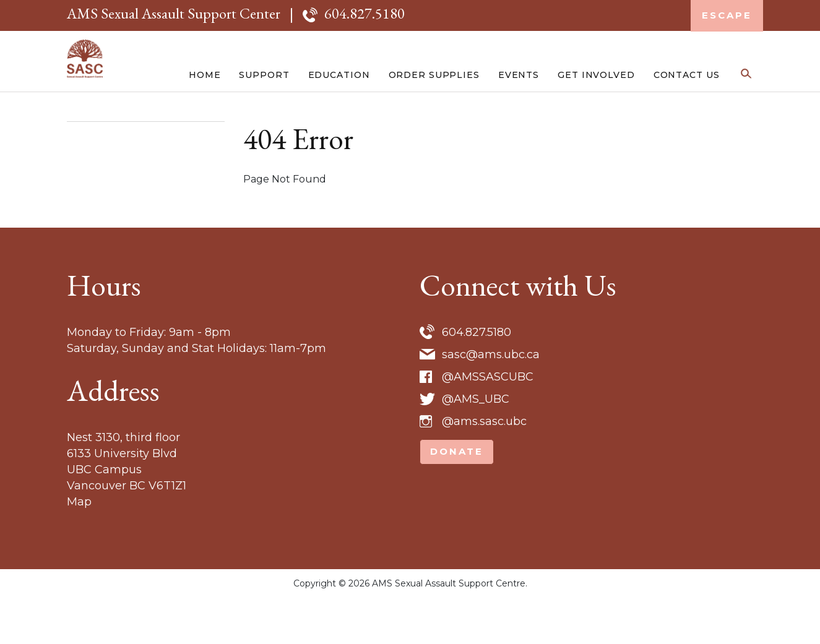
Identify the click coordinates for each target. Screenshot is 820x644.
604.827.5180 (365, 13)
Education (339, 113)
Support (264, 113)
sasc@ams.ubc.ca (491, 401)
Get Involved (596, 113)
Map (79, 548)
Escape (727, 15)
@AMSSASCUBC (488, 423)
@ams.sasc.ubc (484, 468)
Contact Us (687, 113)
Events (519, 113)
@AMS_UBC (476, 445)
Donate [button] (457, 498)
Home (205, 113)
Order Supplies (434, 113)
